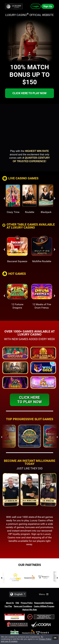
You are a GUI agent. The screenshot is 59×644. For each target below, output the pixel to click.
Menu (44, 594)
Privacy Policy (27, 603)
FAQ (17, 603)
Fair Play (8, 606)
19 (29, 617)
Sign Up (48, 6)
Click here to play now (29, 93)
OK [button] (55, 638)
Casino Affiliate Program (44, 606)
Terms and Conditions (23, 606)
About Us (10, 603)
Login (36, 6)
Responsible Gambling (44, 603)
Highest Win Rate (30, 610)
